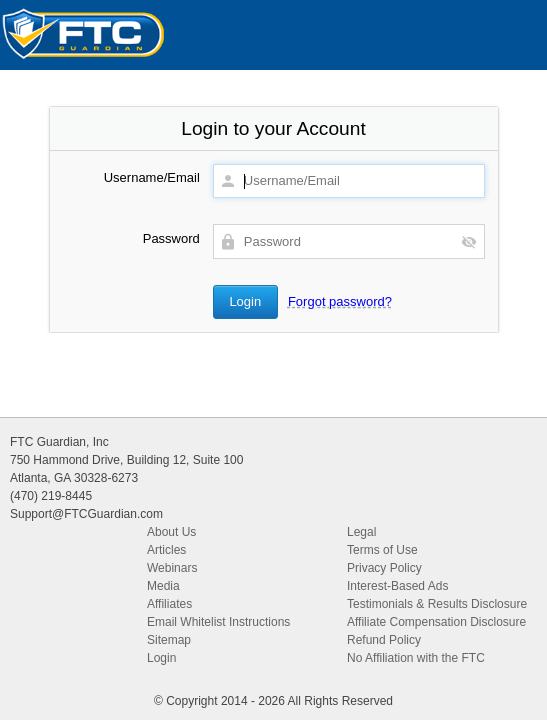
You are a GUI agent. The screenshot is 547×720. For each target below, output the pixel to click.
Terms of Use (382, 550)
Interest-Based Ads (397, 586)
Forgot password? (340, 301)
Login (161, 658)
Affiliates (169, 604)
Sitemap (169, 640)
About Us (171, 532)
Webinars (172, 568)
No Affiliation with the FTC (416, 658)
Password (171, 238)
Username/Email (152, 177)
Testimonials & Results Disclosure (437, 604)
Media (163, 586)
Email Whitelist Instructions (218, 622)
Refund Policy (384, 640)
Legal (361, 532)
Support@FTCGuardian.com (86, 514)
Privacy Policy (384, 568)
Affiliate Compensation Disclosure (436, 622)
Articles (166, 550)
